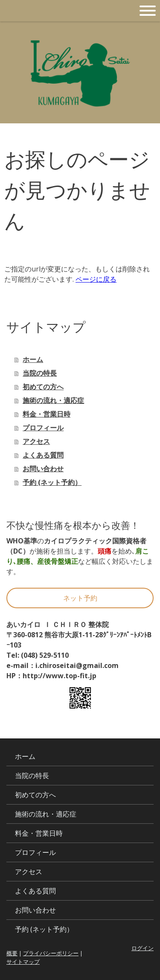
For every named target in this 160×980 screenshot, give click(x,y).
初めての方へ (43, 387)
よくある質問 (43, 455)
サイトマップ (23, 962)
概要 (12, 953)
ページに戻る (96, 279)
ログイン (143, 948)
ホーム (33, 359)
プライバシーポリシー (51, 953)
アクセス (36, 441)
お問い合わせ (43, 469)
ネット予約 (80, 598)
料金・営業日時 (47, 414)
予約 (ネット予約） (52, 482)
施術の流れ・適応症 (53, 400)
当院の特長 (40, 373)
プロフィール (43, 428)
